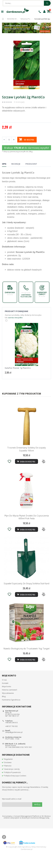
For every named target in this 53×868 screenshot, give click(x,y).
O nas (4, 693)
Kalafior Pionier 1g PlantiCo (18, 368)
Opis (4, 164)
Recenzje (16, 164)
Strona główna (3, 19)
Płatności (8, 779)
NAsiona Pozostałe (28, 19)
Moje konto (7, 700)
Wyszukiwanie (8, 707)
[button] (49, 41)
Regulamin (8, 773)
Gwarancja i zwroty (12, 783)
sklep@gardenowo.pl (14, 746)
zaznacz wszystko (15, 318)
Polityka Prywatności (12, 786)
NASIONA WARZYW (15, 19)
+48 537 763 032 (11, 740)
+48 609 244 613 (11, 736)
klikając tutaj (44, 831)
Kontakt (5, 697)
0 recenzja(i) (19, 102)
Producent (31, 164)
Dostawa (8, 776)
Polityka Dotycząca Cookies (15, 789)
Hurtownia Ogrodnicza (11, 713)
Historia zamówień (10, 703)
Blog (4, 710)
